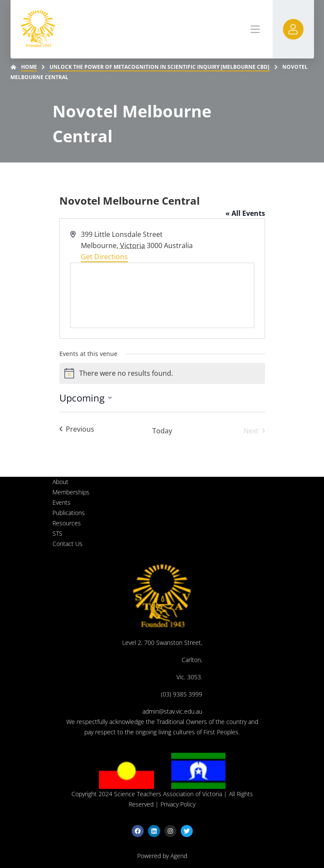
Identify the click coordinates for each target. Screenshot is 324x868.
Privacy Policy (178, 804)
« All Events (245, 213)
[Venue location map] (162, 295)
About (60, 482)
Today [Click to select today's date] (162, 431)
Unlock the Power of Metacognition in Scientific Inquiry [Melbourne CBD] (159, 67)
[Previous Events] (77, 429)
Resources (67, 523)
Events (62, 502)
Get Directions (104, 257)
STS (57, 533)
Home (29, 67)
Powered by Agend (162, 856)
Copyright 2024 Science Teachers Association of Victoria (147, 794)
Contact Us (68, 544)
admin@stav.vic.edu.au (172, 711)
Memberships (71, 492)
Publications (69, 513)
